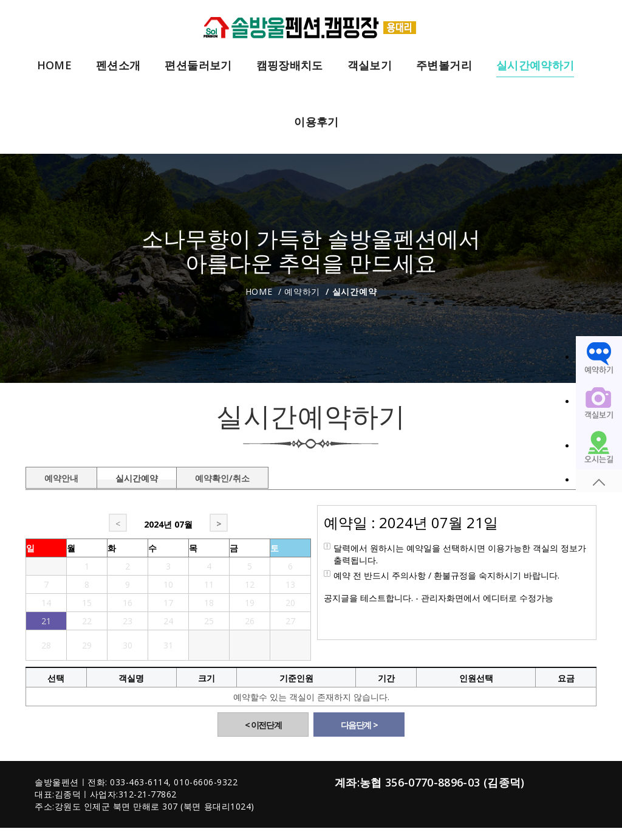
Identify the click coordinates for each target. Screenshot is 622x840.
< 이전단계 (263, 725)
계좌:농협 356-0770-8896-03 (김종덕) (430, 782)
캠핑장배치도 (290, 66)
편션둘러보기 (198, 66)
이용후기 (316, 122)
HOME (54, 66)
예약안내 (61, 476)
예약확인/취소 (222, 476)
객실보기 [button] (370, 66)
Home (259, 291)
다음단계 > (359, 725)
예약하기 (302, 291)
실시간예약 (137, 476)
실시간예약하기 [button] (535, 66)
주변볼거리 (444, 66)
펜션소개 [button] (118, 66)
